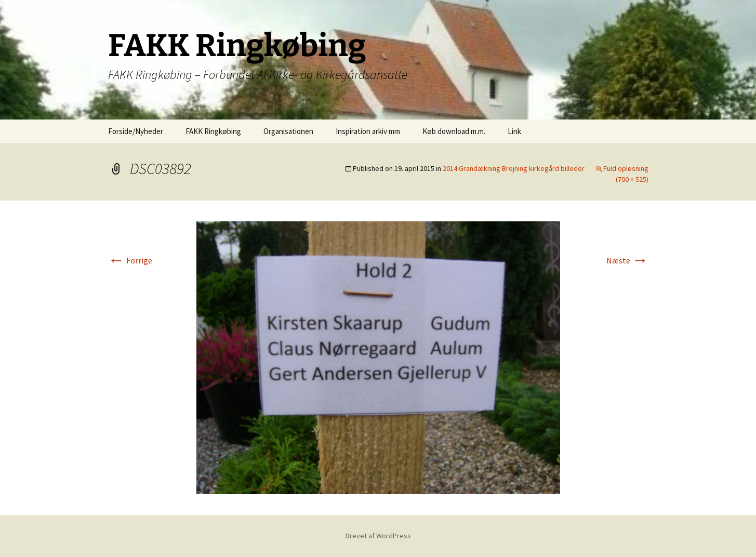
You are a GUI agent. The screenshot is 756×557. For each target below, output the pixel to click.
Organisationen (288, 131)
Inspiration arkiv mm (368, 131)
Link (514, 131)
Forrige (130, 260)
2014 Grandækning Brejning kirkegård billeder (514, 168)
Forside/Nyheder (136, 131)
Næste (627, 260)
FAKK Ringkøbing (213, 131)
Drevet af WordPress (378, 536)
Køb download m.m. (454, 131)
